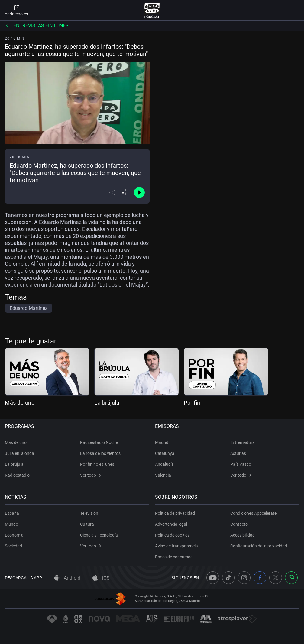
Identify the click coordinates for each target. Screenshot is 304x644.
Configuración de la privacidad (259, 546)
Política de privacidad (175, 513)
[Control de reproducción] (139, 192)
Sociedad (13, 546)
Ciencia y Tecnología (99, 535)
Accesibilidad (243, 535)
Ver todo (91, 475)
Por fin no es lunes (97, 464)
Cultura (87, 524)
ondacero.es (16, 10)
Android (67, 578)
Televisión (89, 513)
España (12, 513)
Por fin (192, 403)
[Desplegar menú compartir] (112, 192)
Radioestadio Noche (99, 442)
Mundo (11, 524)
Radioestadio (17, 475)
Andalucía (164, 464)
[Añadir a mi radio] (124, 192)
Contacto (239, 524)
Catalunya (165, 453)
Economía (14, 535)
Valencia (163, 475)
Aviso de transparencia (176, 546)
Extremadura (243, 442)
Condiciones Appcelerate (253, 513)
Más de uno (20, 403)
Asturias (238, 453)
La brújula (107, 403)
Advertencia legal (171, 524)
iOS (101, 578)
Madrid (162, 442)
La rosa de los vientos (100, 453)
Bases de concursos (174, 557)
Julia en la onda (19, 453)
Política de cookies (172, 535)
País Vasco (241, 464)
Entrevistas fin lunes (37, 26)
